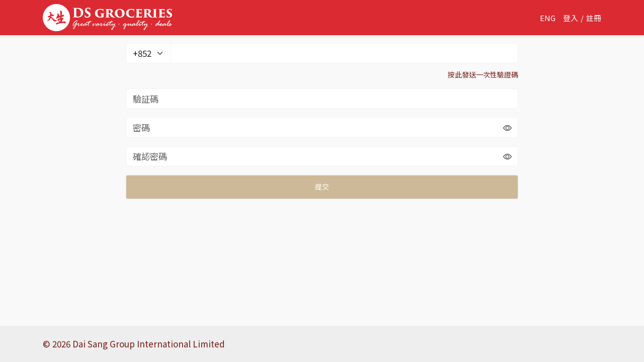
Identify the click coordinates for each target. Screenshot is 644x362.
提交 (322, 187)
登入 (571, 18)
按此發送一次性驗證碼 (483, 74)
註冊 (594, 18)
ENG (548, 18)
